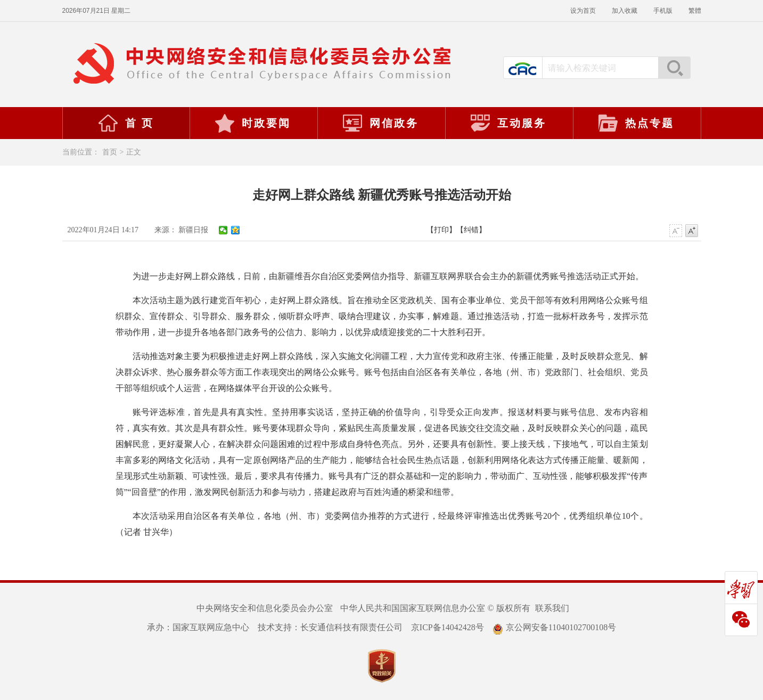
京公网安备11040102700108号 (554, 627)
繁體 (695, 11)
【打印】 (441, 230)
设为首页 (583, 11)
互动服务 (508, 123)
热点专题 (636, 123)
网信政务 (380, 123)
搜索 (674, 68)
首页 (110, 152)
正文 (134, 152)
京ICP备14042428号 (448, 627)
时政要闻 (252, 123)
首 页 (126, 123)
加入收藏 (625, 11)
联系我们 (552, 608)
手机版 (663, 11)
